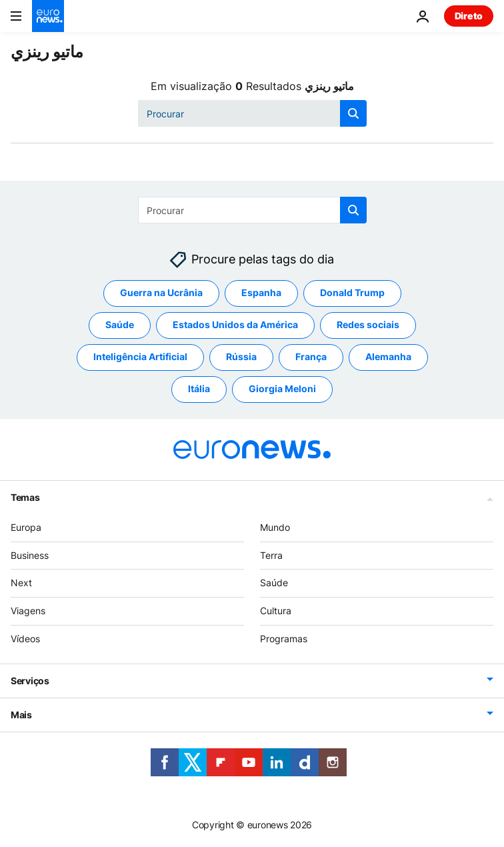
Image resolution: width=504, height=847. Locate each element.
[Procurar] (252, 113)
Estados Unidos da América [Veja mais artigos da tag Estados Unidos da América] (235, 325)
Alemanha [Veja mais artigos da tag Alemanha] (388, 357)
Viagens (28, 611)
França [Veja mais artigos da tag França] (311, 357)
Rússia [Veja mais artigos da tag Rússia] (241, 357)
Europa (26, 527)
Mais (21, 715)
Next (21, 583)
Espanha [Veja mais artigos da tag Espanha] (261, 293)
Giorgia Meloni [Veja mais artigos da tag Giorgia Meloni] (282, 389)
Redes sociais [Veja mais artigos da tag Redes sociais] (368, 325)
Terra (271, 555)
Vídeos (25, 639)
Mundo (275, 527)
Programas (284, 639)
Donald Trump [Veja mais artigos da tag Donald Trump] (352, 293)
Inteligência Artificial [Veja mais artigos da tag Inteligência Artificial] (140, 357)
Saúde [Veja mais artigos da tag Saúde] (120, 325)
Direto (469, 16)
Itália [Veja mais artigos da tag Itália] (199, 389)
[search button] (353, 113)
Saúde (274, 583)
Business (30, 555)
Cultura (276, 611)
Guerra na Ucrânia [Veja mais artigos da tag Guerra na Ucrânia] (161, 293)
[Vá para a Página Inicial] (48, 16)
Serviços (30, 681)
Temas (25, 497)
